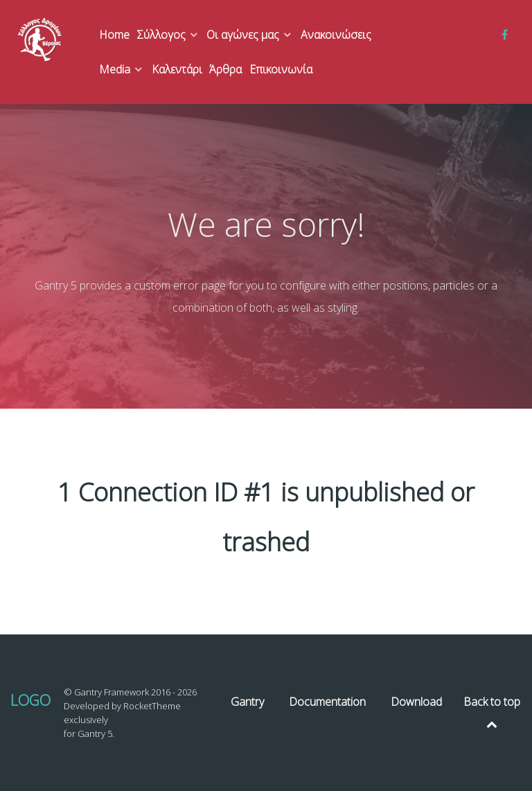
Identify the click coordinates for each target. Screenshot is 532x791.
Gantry (247, 702)
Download (416, 702)
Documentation (327, 702)
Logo (30, 700)
